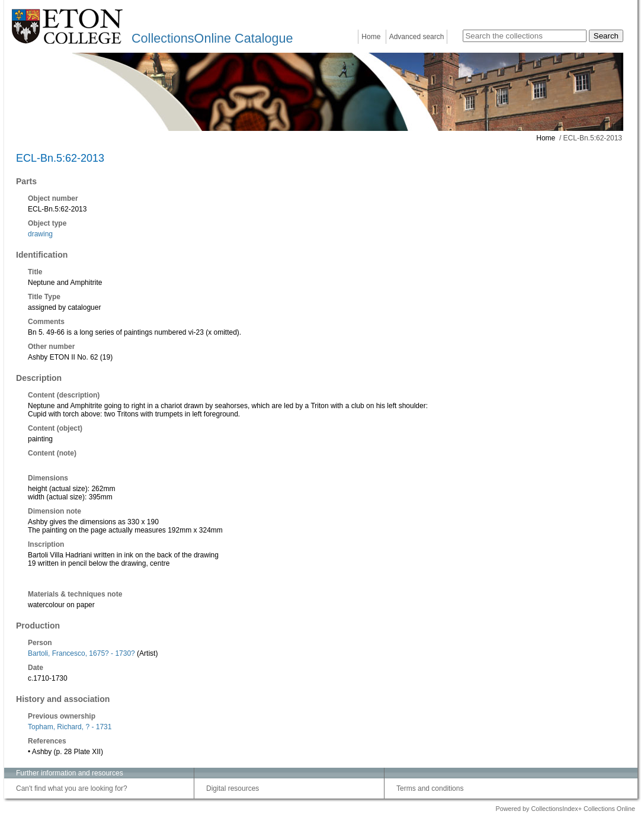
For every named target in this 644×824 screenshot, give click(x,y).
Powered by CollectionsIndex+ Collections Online (565, 809)
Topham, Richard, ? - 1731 (70, 727)
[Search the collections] (525, 36)
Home (371, 37)
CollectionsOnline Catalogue (212, 38)
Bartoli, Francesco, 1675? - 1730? (81, 653)
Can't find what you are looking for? (72, 788)
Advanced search (417, 37)
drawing (40, 234)
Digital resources (233, 788)
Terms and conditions (430, 788)
